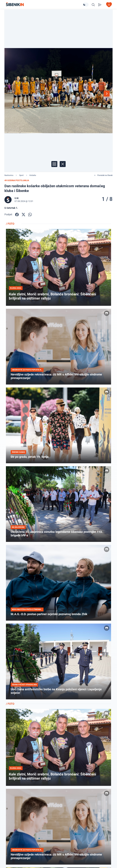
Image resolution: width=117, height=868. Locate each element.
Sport (21, 175)
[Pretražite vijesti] (93, 5)
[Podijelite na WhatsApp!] (30, 215)
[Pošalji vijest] (100, 5)
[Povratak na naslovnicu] (44, 4)
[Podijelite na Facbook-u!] (17, 215)
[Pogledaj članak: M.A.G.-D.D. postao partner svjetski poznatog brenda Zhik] (58, 583)
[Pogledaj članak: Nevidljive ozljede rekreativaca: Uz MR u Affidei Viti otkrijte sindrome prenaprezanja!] (58, 347)
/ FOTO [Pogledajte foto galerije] (10, 224)
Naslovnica (9, 175)
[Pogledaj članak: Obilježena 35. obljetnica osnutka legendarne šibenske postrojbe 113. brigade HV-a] (58, 504)
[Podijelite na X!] (23, 215)
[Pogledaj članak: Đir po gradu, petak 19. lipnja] (58, 425)
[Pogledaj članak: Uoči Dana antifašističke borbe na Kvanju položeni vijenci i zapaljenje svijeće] (58, 661)
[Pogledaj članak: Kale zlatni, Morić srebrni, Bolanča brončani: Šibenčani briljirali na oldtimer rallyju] (58, 267)
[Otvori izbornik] (109, 5)
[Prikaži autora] (24, 200)
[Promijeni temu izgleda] (86, 5)
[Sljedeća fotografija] (107, 94)
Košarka (33, 175)
